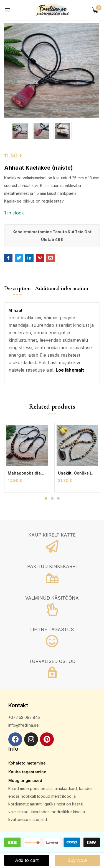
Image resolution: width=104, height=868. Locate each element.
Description (17, 288)
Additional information (62, 288)
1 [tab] (46, 498)
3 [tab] (58, 498)
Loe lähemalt (70, 370)
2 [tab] (52, 498)
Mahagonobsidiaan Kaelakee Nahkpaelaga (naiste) (27, 473)
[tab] (20, 293)
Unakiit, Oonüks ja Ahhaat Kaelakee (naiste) (77, 473)
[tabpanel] (27, 458)
